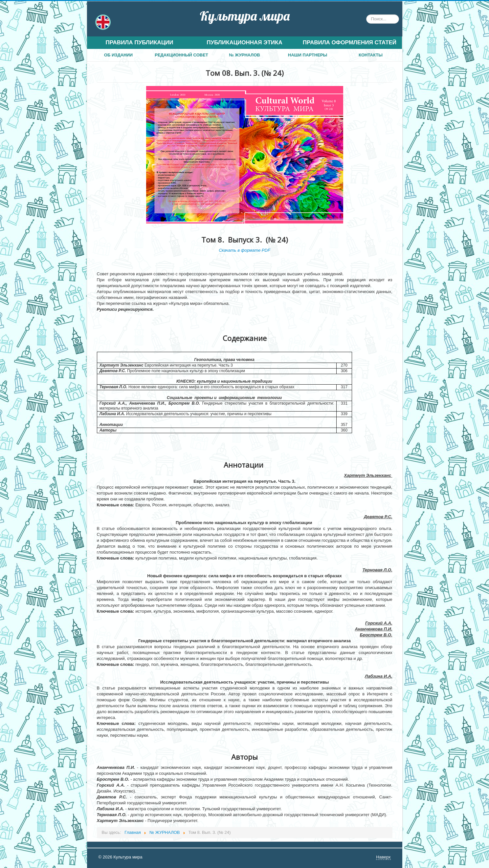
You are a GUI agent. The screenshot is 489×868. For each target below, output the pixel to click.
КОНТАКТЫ (371, 55)
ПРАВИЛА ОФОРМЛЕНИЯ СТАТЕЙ (350, 42)
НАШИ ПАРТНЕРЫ (308, 55)
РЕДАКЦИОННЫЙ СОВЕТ (181, 55)
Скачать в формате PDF (244, 250)
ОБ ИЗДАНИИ (118, 55)
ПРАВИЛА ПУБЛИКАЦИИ (139, 42)
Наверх (383, 857)
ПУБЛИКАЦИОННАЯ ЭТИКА (244, 42)
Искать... (366, 15)
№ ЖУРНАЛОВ (244, 55)
